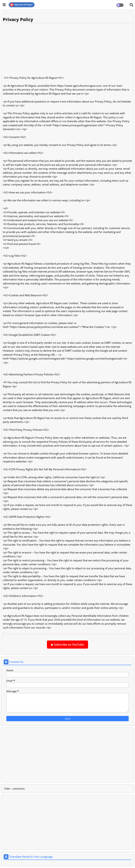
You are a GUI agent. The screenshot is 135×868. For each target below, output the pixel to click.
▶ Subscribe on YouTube (67, 645)
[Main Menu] (4, 5)
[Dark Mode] (131, 5)
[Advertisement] (67, 49)
